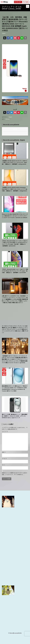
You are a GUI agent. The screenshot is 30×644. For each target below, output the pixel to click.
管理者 (15, 129)
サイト (4, 465)
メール (4, 459)
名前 (4, 452)
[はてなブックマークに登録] (12, 38)
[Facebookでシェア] (8, 38)
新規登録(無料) (18, 2)
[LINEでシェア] (22, 38)
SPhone (8, 119)
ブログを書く (26, 2)
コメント (5, 432)
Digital (4, 33)
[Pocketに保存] (15, 38)
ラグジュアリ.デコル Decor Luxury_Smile (14, 8)
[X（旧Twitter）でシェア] (5, 38)
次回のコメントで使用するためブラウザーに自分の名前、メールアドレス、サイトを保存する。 (14, 474)
